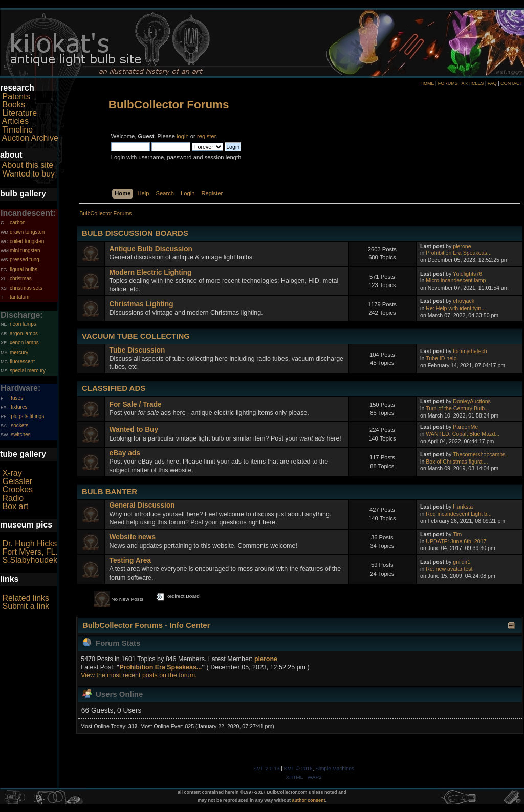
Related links (26, 598)
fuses (17, 398)
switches (20, 435)
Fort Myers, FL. (30, 552)
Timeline (17, 130)
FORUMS (448, 83)
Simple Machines (335, 768)
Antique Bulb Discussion (151, 249)
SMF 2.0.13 (267, 768)
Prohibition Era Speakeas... (458, 253)
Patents (16, 96)
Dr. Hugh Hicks (29, 544)
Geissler (17, 481)
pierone (462, 246)
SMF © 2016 (298, 768)
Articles (15, 121)
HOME (427, 83)
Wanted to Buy (134, 430)
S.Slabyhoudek (30, 560)
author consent (309, 800)
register (206, 136)
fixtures (19, 407)
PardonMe (465, 427)
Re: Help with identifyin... (456, 308)
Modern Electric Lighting (151, 272)
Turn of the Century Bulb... (457, 408)
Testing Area (130, 561)
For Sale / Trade (136, 404)
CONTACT (511, 83)
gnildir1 (462, 562)
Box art (15, 506)
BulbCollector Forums (169, 105)
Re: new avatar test (449, 569)
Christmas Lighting (141, 304)
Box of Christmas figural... (457, 462)
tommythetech (470, 351)
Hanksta (463, 507)
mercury (19, 352)
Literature (19, 113)
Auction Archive (30, 138)
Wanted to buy (28, 174)
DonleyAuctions (472, 401)
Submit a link (26, 606)
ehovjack (464, 301)
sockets (19, 425)
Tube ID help (441, 358)
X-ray (12, 473)
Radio (13, 498)
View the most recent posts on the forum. (139, 675)
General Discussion (142, 505)
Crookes (17, 489)
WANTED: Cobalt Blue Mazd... (463, 434)
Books (13, 105)
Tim (457, 534)
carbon (18, 222)
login (183, 136)
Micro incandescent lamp (456, 280)
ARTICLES (473, 83)
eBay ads (125, 453)
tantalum (19, 297)
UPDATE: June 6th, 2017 (456, 541)
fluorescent (22, 361)
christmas (21, 279)
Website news (133, 537)
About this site (28, 165)
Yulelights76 (467, 274)
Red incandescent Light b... (458, 514)
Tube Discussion (137, 350)
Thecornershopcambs (479, 454)
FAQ (492, 83)
